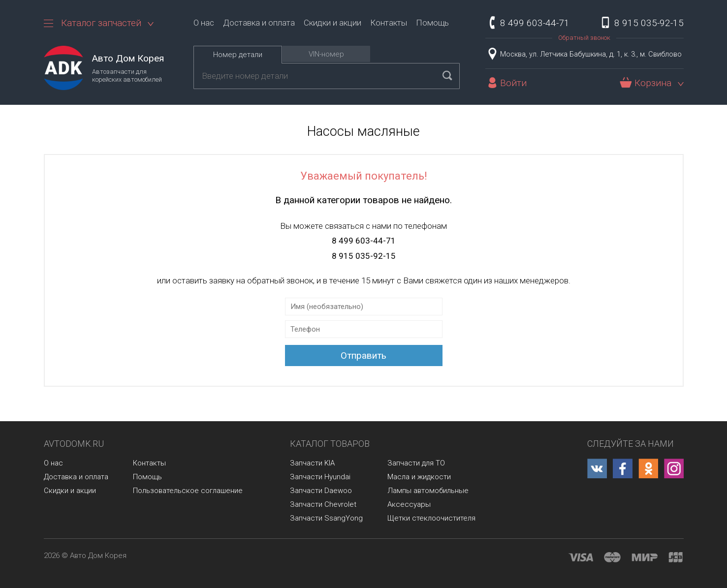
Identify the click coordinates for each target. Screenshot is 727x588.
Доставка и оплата (259, 23)
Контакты (389, 23)
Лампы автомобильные (428, 491)
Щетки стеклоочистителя (431, 518)
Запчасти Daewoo (321, 491)
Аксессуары (409, 504)
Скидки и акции (332, 23)
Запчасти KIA (312, 463)
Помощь (432, 23)
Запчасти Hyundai (320, 477)
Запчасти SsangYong (326, 518)
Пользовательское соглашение (188, 491)
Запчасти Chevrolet (323, 504)
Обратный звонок (584, 38)
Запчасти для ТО (416, 463)
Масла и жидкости (419, 477)
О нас (204, 23)
